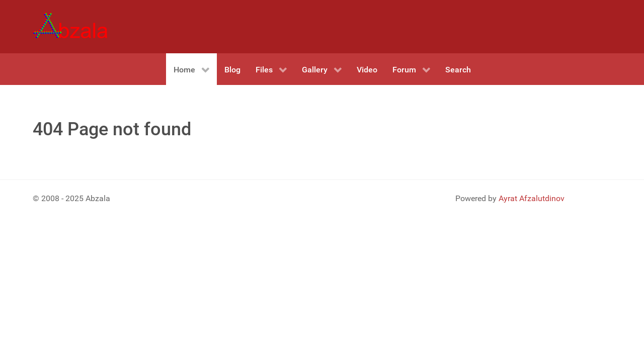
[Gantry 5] (70, 27)
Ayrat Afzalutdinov (532, 198)
